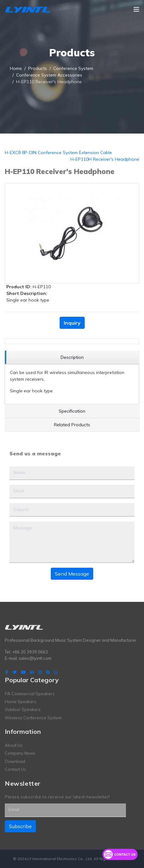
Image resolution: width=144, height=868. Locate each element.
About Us (14, 745)
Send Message (72, 574)
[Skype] (48, 672)
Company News (20, 753)
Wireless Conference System (33, 718)
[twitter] (14, 672)
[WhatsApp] (56, 672)
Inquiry (72, 323)
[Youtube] (23, 672)
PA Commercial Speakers (30, 694)
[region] (72, 357)
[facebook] (7, 672)
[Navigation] (136, 9)
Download (15, 761)
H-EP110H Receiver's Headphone (105, 159)
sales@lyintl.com (35, 658)
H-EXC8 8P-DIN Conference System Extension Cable (58, 153)
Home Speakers (21, 702)
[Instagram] (40, 672)
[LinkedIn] (32, 672)
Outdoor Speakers (23, 709)
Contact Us (15, 769)
